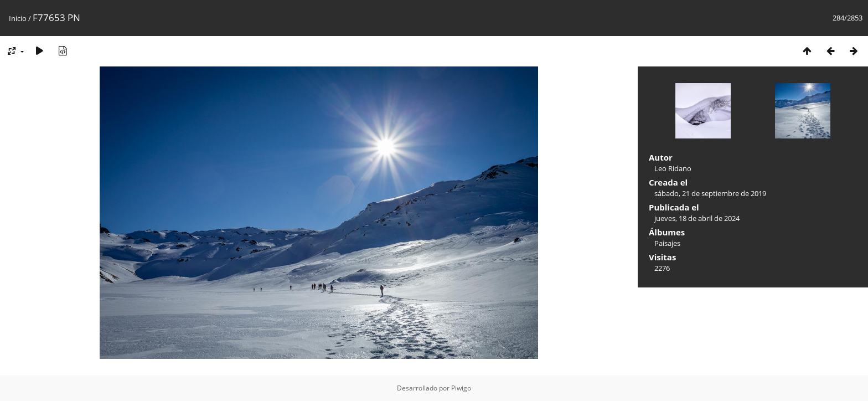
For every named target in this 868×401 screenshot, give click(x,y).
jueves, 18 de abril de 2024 (697, 218)
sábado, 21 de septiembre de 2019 (710, 193)
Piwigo (461, 388)
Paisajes (667, 243)
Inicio (18, 18)
